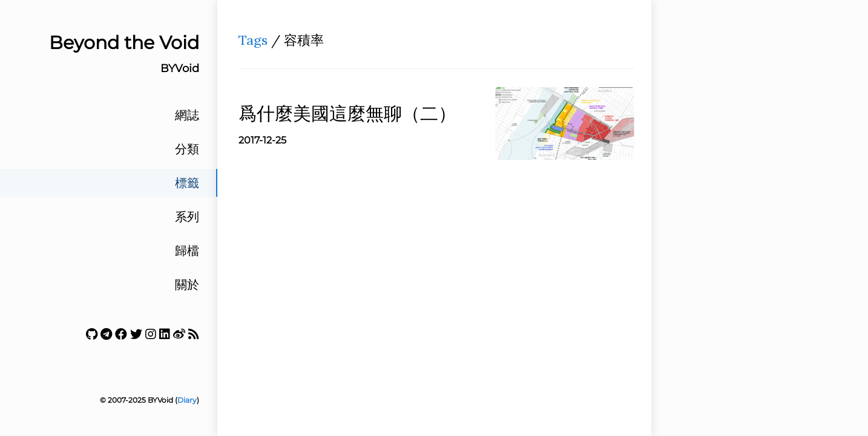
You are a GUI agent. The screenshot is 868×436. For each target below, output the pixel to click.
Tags (253, 40)
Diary (187, 400)
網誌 (187, 115)
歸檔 (187, 251)
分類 (187, 149)
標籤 (187, 183)
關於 (187, 285)
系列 (187, 217)
